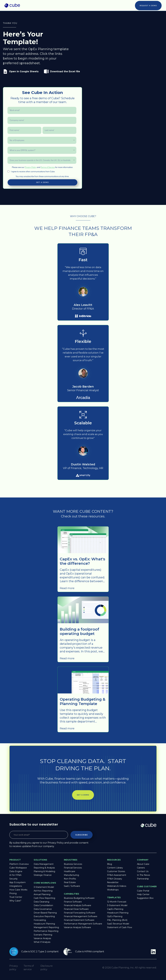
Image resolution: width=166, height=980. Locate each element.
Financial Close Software (76, 909)
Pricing (13, 893)
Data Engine (16, 871)
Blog (110, 864)
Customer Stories (116, 871)
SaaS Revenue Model (118, 924)
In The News (143, 875)
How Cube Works (18, 890)
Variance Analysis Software (77, 927)
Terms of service (29, 968)
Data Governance (43, 909)
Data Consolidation (43, 905)
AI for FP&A (15, 875)
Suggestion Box (145, 898)
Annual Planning (42, 894)
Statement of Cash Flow (120, 927)
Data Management (44, 864)
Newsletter (113, 882)
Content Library (115, 868)
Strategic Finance (43, 875)
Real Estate (70, 882)
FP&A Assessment (117, 875)
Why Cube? (15, 901)
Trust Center (16, 897)
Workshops (113, 890)
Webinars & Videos (117, 886)
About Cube (143, 864)
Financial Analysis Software (78, 905)
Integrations (16, 886)
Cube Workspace (18, 868)
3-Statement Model (44, 887)
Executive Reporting (44, 916)
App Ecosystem (18, 882)
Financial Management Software (81, 916)
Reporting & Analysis (44, 868)
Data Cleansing (41, 902)
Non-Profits (70, 879)
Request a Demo (148, 6)
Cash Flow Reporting (44, 898)
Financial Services (73, 868)
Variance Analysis (42, 938)
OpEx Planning (115, 916)
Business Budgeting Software (79, 898)
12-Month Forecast (117, 902)
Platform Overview (19, 864)
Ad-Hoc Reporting (43, 891)
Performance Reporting (46, 931)
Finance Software (73, 902)
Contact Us (143, 871)
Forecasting (40, 920)
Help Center (143, 894)
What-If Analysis (42, 942)
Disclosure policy (47, 968)
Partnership (143, 879)
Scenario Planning (43, 935)
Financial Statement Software (79, 920)
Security (13, 879)
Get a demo (83, 795)
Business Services (73, 864)
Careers (141, 868)
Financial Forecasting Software (80, 913)
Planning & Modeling (44, 871)
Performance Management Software (83, 924)
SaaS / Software (72, 886)
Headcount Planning (44, 924)
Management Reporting (46, 927)
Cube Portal (143, 891)
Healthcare (70, 871)
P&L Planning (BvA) (117, 920)
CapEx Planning (115, 909)
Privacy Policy (31, 167)
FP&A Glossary (115, 879)
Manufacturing (71, 875)
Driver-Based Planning (45, 913)
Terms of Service (48, 167)
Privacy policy (14, 968)
